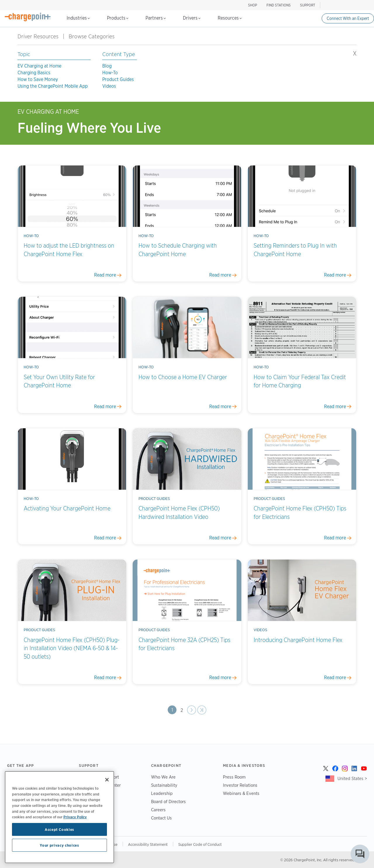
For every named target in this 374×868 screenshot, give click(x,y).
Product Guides (118, 79)
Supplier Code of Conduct (200, 844)
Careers (158, 810)
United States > (352, 778)
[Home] (28, 17)
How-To (110, 73)
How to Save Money (38, 79)
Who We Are (163, 777)
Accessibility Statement (148, 844)
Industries (78, 18)
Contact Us (161, 818)
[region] (59, 817)
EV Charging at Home (39, 66)
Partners (156, 18)
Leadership (162, 793)
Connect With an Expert (348, 18)
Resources (230, 18)
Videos (109, 86)
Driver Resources (38, 36)
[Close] (107, 780)
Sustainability (164, 785)
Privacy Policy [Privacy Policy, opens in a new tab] (75, 817)
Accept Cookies (59, 829)
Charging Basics (34, 73)
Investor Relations (240, 785)
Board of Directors (168, 801)
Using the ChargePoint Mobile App (53, 86)
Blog (107, 66)
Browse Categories (95, 36)
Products (118, 18)
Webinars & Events (241, 793)
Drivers (192, 18)
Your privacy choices (59, 845)
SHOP (253, 5)
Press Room (234, 777)
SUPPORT (308, 5)
